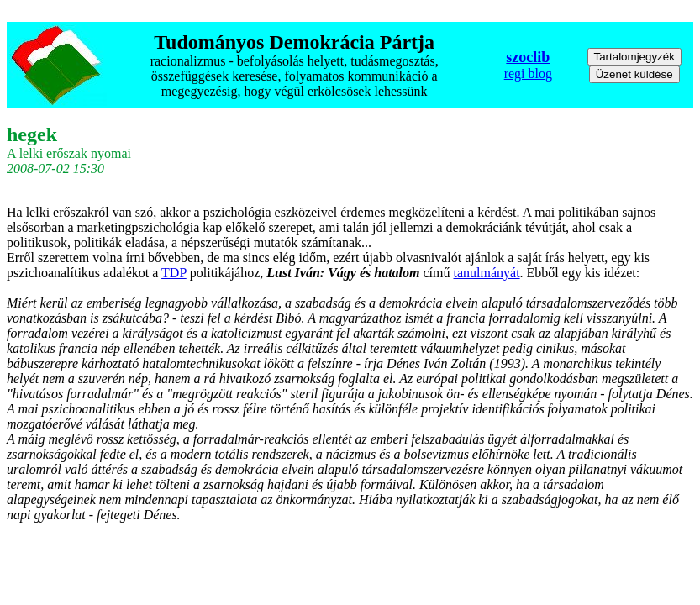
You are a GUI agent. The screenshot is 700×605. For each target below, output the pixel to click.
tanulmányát (487, 273)
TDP (174, 273)
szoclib (528, 57)
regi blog (528, 74)
